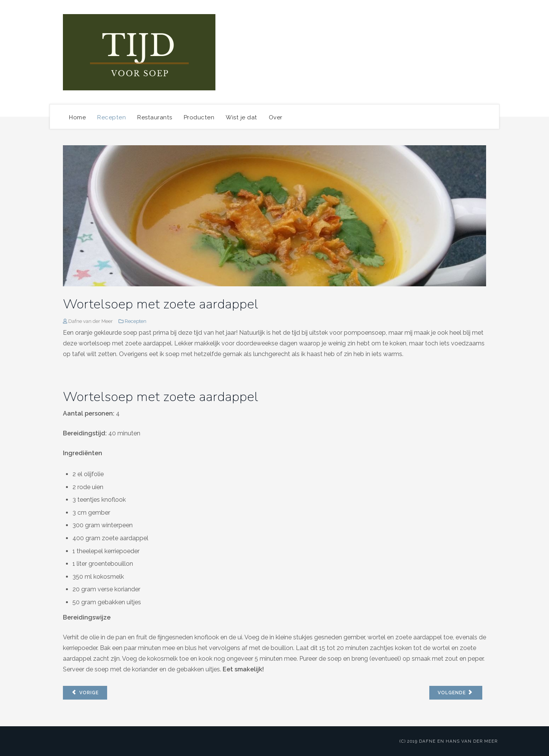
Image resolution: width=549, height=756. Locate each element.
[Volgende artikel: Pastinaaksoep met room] (456, 693)
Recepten (112, 117)
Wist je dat (242, 117)
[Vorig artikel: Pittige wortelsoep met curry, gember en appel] (85, 693)
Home (77, 117)
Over (276, 117)
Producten (199, 117)
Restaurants (155, 117)
